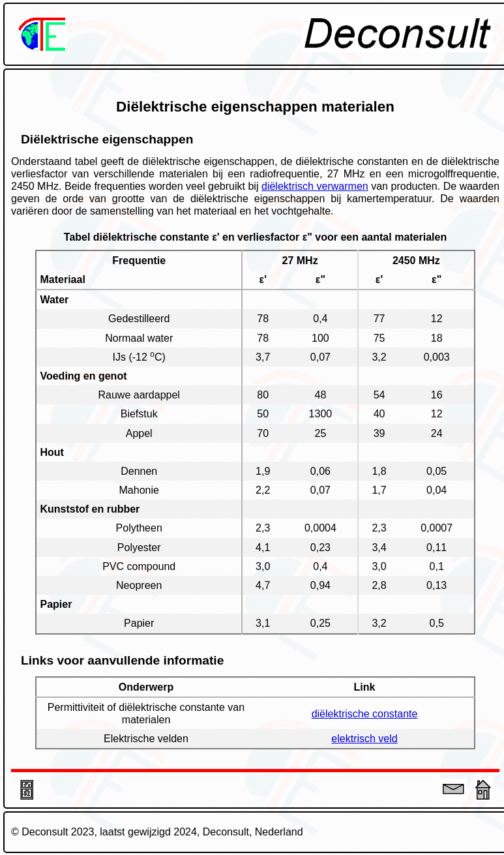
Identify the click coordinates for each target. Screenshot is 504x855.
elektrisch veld (364, 739)
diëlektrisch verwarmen (315, 186)
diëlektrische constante (365, 714)
